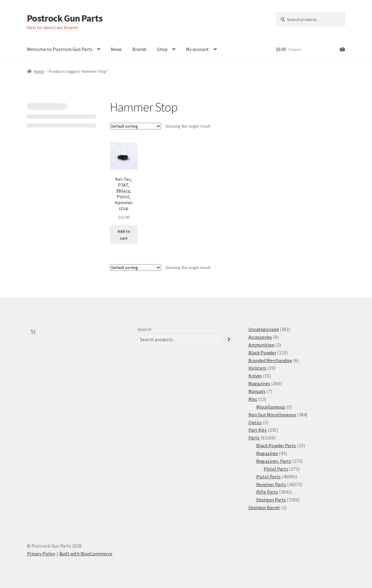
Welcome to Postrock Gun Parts (60, 49)
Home (39, 71)
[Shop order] (135, 126)
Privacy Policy (41, 554)
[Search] (229, 340)
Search (145, 329)
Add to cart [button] (124, 235)
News (116, 49)
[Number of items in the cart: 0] (33, 332)
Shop (162, 49)
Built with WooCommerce (86, 554)
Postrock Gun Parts (65, 18)
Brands (139, 49)
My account (197, 49)
